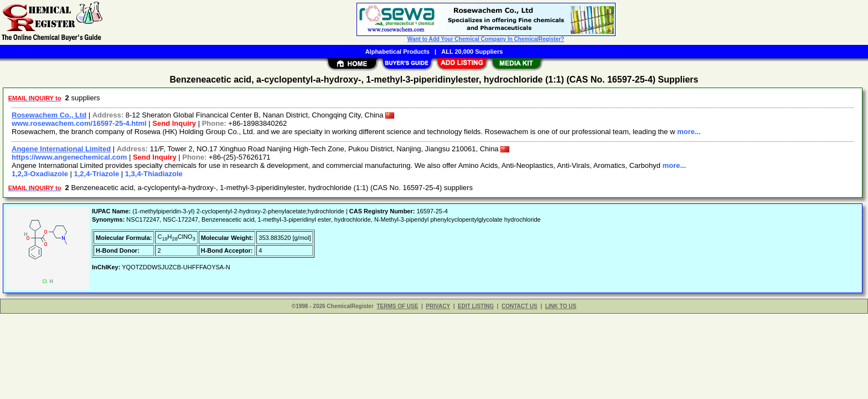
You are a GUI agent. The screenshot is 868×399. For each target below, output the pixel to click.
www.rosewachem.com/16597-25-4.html (79, 123)
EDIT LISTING (476, 306)
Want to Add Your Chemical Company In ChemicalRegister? (486, 39)
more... (689, 132)
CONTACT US (520, 306)
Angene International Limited (61, 149)
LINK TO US (561, 306)
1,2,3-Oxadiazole (40, 174)
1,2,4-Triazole (97, 174)
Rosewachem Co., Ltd (49, 115)
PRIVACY (438, 306)
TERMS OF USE (397, 306)
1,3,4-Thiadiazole (154, 174)
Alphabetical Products (397, 52)
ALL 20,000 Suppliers (472, 52)
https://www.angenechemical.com (69, 157)
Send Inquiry (174, 123)
